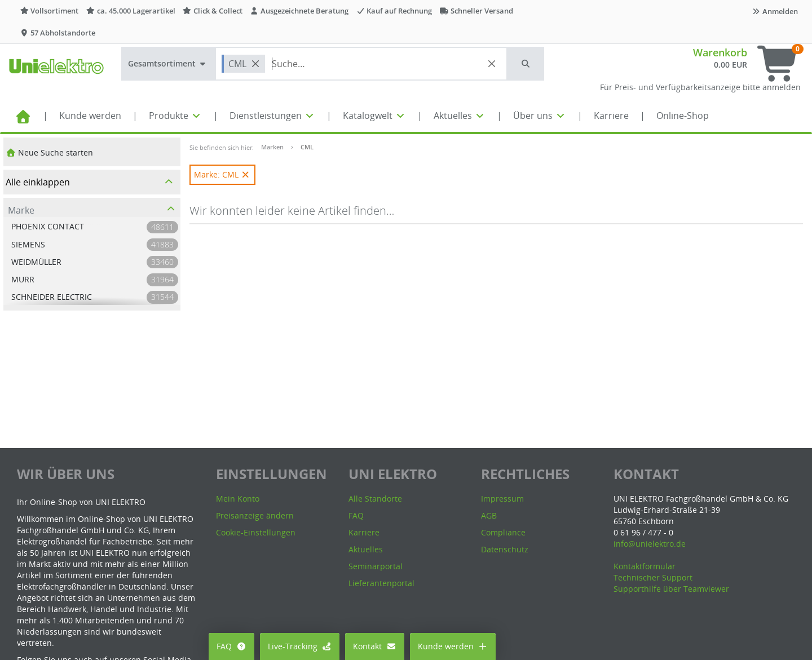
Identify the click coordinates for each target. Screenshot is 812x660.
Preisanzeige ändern (255, 515)
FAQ (231, 646)
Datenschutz (505, 549)
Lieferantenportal (381, 583)
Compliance (503, 532)
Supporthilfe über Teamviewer (671, 589)
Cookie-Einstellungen (256, 532)
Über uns (540, 116)
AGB (489, 515)
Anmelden (775, 11)
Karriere (611, 116)
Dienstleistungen (272, 116)
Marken (272, 147)
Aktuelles (460, 116)
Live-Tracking (300, 646)
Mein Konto (238, 499)
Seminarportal (376, 566)
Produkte (175, 116)
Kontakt (375, 646)
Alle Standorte (375, 499)
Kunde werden (90, 116)
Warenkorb (720, 52)
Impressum (502, 499)
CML (307, 147)
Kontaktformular (645, 566)
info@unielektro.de (650, 544)
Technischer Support (653, 577)
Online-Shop (683, 116)
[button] (526, 64)
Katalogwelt (374, 116)
